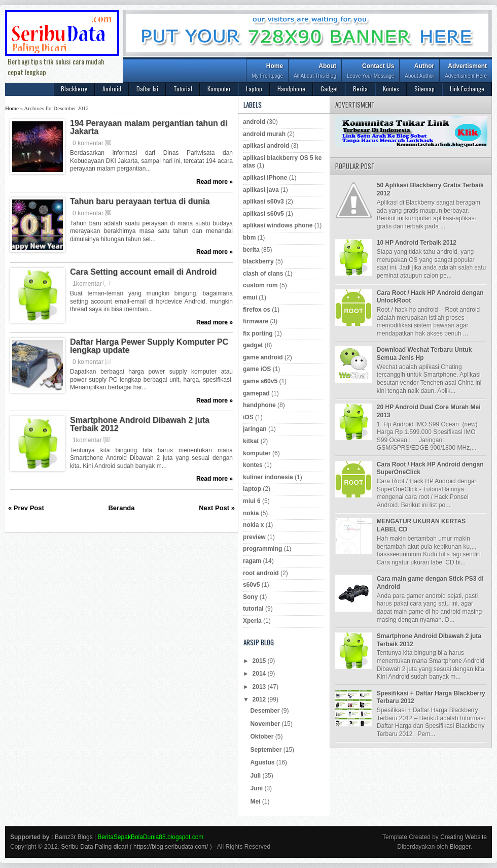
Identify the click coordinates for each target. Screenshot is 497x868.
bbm (249, 238)
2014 (260, 674)
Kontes (391, 89)
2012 (260, 699)
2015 (260, 661)
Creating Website (464, 837)
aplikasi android (266, 146)
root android (261, 573)
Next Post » (217, 508)
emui (250, 297)
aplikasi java (261, 190)
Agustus (263, 762)
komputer (257, 453)
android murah (264, 134)
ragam (252, 561)
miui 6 (252, 501)
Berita (360, 89)
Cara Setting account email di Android (143, 272)
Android (112, 89)
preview (254, 537)
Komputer (219, 89)
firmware (256, 321)
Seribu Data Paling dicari (94, 847)
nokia (251, 513)
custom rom (260, 285)
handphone (259, 405)
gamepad (256, 393)
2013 (260, 687)
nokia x (253, 525)
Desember (265, 711)
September (267, 750)
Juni (257, 788)
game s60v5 (260, 381)
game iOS (257, 369)
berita (251, 250)
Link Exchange (467, 89)
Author (419, 72)
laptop (252, 489)
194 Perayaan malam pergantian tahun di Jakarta (149, 127)
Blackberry (74, 89)
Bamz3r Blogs (74, 837)
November (266, 724)
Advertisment (466, 72)
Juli (256, 776)
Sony (250, 597)
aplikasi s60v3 (263, 202)
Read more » (215, 182)
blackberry (258, 261)
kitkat (251, 441)
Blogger (460, 847)
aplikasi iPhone (265, 178)
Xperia (252, 621)
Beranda (121, 508)
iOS (248, 417)
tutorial (253, 609)
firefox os (257, 310)
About (315, 72)
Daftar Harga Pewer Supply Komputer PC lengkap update (149, 346)
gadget (253, 345)
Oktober (262, 737)
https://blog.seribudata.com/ (171, 847)
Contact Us (370, 72)
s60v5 (251, 585)
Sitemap (424, 89)
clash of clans (263, 274)
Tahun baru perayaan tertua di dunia (140, 202)
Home (267, 72)
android (254, 122)
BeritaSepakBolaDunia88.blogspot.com (151, 837)
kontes (253, 465)
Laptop (254, 89)
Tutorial (183, 89)
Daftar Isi (147, 89)
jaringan (255, 429)
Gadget (329, 89)
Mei (256, 802)
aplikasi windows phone (278, 225)
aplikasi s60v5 (263, 214)
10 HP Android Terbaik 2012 (417, 243)
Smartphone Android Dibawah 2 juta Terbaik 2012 (140, 424)
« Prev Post (26, 508)
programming (262, 549)
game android (263, 357)
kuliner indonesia (268, 477)
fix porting (258, 333)
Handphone (291, 89)
